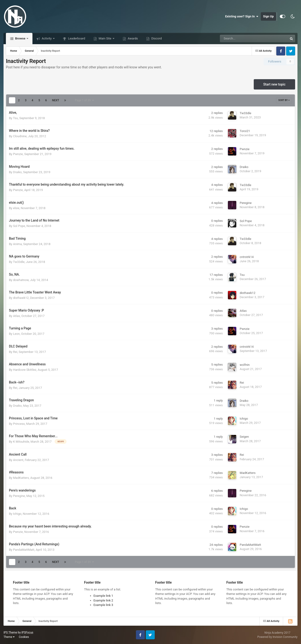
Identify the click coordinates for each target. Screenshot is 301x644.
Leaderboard (76, 38)
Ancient (18, 460)
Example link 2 (103, 600)
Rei (15, 352)
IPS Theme (10, 632)
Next (55, 100)
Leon (16, 334)
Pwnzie (18, 154)
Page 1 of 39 (84, 100)
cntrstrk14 (247, 257)
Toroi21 (245, 131)
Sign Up (268, 16)
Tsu (15, 118)
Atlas (16, 316)
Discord (156, 38)
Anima (17, 244)
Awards (133, 38)
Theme (9, 637)
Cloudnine (20, 136)
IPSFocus (27, 632)
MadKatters (21, 478)
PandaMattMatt (24, 550)
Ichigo (244, 419)
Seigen (244, 437)
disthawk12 (21, 298)
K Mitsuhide (21, 442)
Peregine (246, 203)
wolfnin (245, 365)
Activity (47, 38)
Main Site (105, 38)
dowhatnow (21, 280)
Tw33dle (245, 113)
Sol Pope (19, 226)
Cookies (24, 637)
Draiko (17, 172)
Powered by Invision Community (277, 637)
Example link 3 (103, 605)
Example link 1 (103, 596)
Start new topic (274, 84)
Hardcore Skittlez (25, 370)
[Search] (242, 39)
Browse (20, 38)
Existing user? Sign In (242, 16)
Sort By (284, 100)
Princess (19, 424)
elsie (16, 208)
